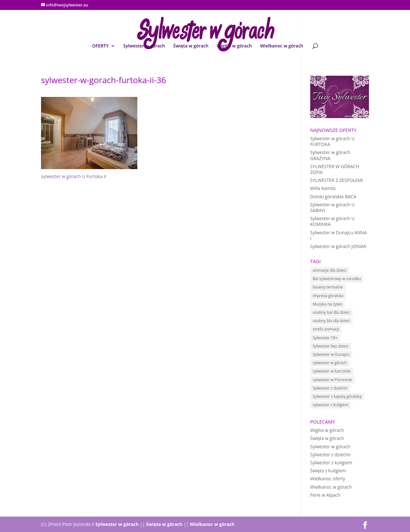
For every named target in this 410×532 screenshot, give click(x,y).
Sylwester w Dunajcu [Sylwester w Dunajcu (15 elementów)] (331, 354)
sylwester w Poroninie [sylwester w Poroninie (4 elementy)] (332, 380)
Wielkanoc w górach (282, 46)
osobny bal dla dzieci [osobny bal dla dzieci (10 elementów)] (331, 312)
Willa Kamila (323, 188)
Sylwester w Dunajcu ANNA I (339, 235)
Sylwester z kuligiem (331, 463)
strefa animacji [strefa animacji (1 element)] (326, 329)
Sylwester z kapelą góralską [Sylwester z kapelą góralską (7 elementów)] (337, 396)
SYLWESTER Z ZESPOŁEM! (337, 180)
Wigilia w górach (234, 46)
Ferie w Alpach (325, 495)
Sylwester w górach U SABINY (333, 207)
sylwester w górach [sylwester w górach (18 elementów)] (330, 363)
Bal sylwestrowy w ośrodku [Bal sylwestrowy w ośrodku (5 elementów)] (337, 279)
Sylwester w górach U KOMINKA (333, 221)
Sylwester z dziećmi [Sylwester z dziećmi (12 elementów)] (330, 388)
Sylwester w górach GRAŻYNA (330, 155)
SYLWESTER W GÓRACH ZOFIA (335, 169)
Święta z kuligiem (328, 471)
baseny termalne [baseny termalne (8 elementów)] (328, 287)
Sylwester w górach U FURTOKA (333, 141)
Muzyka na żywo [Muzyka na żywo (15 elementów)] (327, 304)
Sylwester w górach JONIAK (338, 246)
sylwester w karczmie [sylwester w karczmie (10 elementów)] (332, 371)
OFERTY (100, 46)
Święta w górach (191, 46)
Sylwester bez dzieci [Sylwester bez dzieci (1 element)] (331, 346)
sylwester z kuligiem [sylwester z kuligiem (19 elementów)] (331, 405)
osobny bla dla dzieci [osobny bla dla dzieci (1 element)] (331, 321)
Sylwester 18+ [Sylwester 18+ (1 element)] (325, 338)
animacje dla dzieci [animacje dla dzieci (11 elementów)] (330, 270)
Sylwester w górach (144, 46)
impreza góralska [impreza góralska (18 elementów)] (328, 296)
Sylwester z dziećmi (330, 455)
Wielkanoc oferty (328, 479)
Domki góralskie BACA (333, 197)
